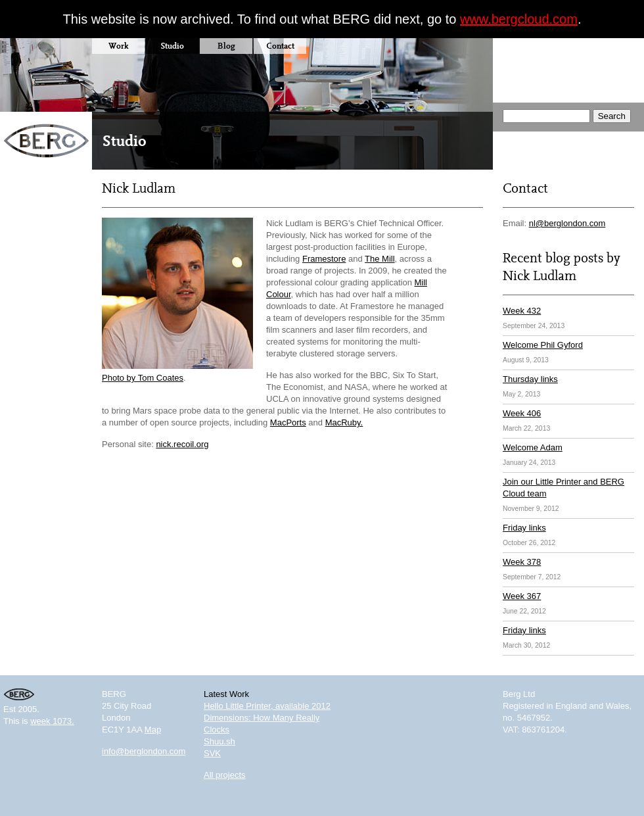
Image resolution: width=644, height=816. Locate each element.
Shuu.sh (219, 741)
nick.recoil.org (182, 444)
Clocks (217, 730)
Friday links (524, 528)
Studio (172, 46)
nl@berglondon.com (567, 223)
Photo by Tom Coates (143, 378)
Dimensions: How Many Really (262, 718)
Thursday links (530, 379)
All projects (225, 775)
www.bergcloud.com (519, 19)
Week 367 (522, 596)
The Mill (380, 259)
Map (153, 730)
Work (118, 46)
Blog (226, 46)
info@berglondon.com (144, 751)
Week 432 (522, 311)
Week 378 (522, 562)
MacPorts (288, 422)
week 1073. (52, 721)
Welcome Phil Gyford (543, 345)
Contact (280, 46)
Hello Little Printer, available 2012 (267, 706)
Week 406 (522, 413)
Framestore (324, 259)
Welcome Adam (533, 447)
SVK (212, 753)
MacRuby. (344, 422)
